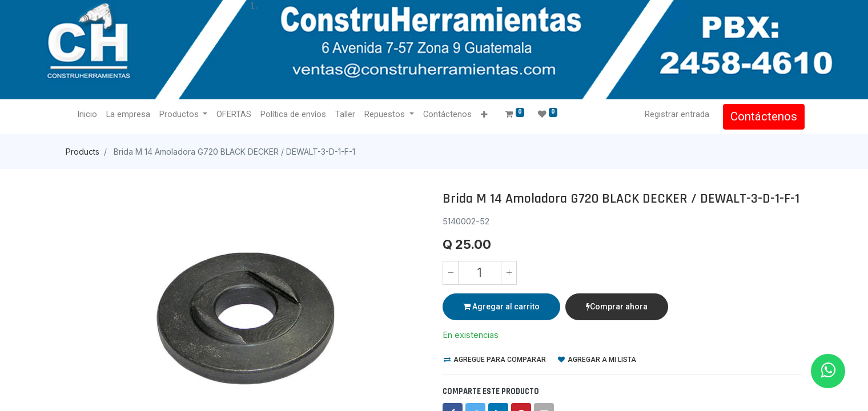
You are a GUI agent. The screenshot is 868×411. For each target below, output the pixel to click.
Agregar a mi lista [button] (597, 360)
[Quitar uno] (451, 273)
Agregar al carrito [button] (501, 307)
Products (83, 152)
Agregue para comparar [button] (495, 360)
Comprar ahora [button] (617, 307)
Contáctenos (761, 116)
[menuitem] (89, 115)
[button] (486, 115)
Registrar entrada (675, 114)
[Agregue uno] (509, 273)
